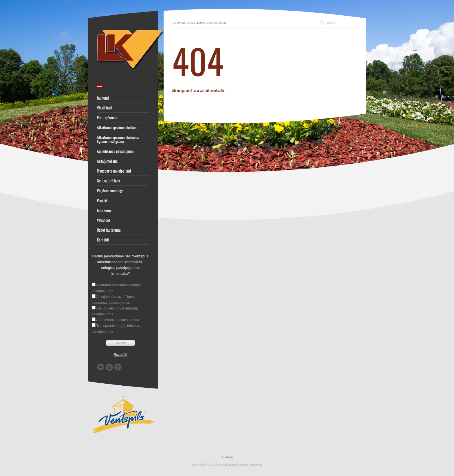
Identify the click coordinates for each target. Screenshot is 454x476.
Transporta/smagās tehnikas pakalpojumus (116, 329)
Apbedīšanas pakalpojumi (115, 151)
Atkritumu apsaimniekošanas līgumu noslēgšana (118, 139)
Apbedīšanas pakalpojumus (117, 320)
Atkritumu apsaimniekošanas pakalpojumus (116, 288)
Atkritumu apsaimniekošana (117, 127)
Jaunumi (103, 98)
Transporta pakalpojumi (114, 171)
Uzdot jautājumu (109, 230)
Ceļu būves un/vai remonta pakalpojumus (115, 311)
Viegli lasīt (105, 108)
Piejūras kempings (110, 191)
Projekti (103, 200)
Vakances (104, 220)
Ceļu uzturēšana (109, 181)
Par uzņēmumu (108, 118)
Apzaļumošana (107, 161)
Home (201, 23)
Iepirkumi (104, 210)
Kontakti (103, 240)
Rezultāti (120, 355)
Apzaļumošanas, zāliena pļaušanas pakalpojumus (113, 300)
